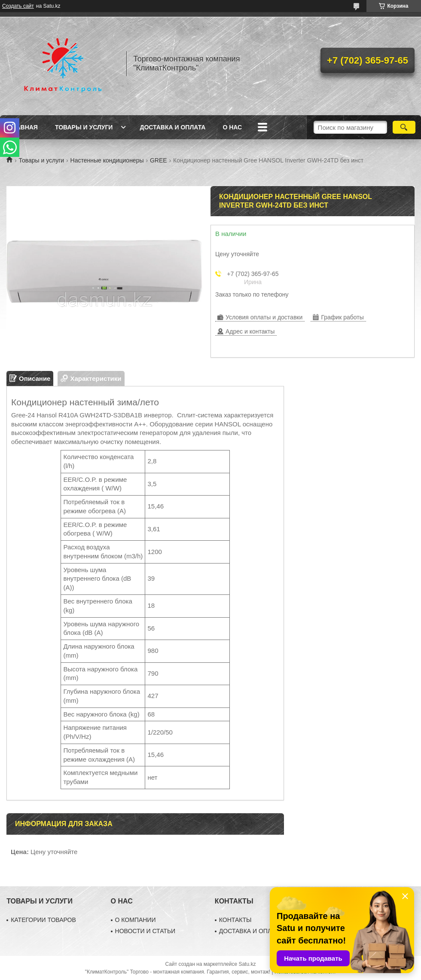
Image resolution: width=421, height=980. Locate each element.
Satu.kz (247, 964)
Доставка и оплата (172, 127)
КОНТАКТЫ (235, 920)
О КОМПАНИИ (136, 920)
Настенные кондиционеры (107, 160)
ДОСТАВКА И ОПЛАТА (251, 931)
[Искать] (404, 127)
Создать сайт (18, 6)
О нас (232, 127)
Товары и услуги (84, 127)
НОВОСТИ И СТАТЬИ (145, 931)
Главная (23, 127)
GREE (159, 160)
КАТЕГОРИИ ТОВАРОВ (43, 920)
